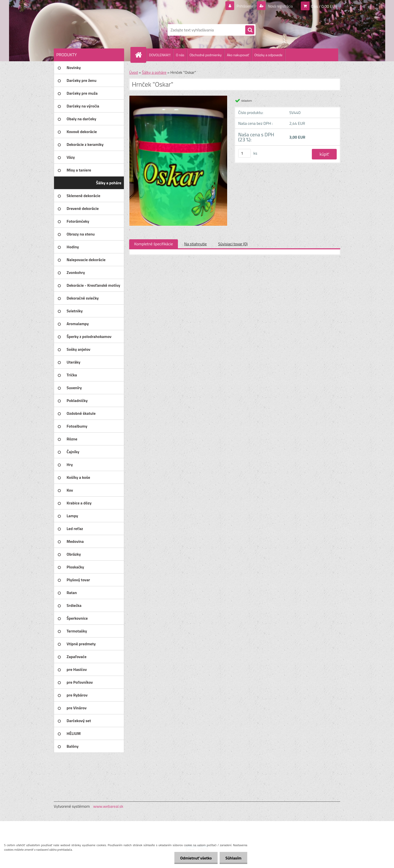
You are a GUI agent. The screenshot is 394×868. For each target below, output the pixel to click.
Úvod (134, 72)
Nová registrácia (279, 6)
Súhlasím (233, 858)
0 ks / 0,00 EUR (324, 6)
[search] (250, 30)
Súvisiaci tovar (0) (233, 244)
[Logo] (88, 30)
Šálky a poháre (154, 72)
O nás (180, 55)
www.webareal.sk (108, 806)
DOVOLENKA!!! (160, 55)
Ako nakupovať (238, 55)
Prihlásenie (242, 6)
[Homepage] (140, 55)
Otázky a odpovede (268, 55)
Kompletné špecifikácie (154, 244)
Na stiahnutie (195, 244)
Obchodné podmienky (206, 55)
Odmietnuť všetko (194, 858)
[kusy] (244, 153)
